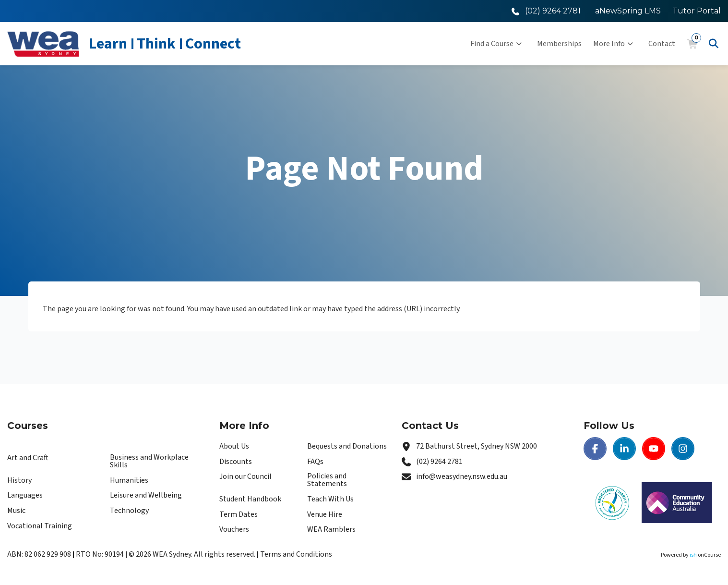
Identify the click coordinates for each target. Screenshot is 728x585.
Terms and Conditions (296, 554)
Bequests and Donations (347, 446)
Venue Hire (325, 514)
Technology (129, 511)
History (19, 480)
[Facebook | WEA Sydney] (595, 449)
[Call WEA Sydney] (546, 11)
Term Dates (239, 514)
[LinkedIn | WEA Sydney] (624, 449)
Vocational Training (40, 526)
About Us (234, 446)
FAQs (315, 462)
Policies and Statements (327, 480)
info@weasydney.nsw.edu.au (462, 476)
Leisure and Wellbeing (146, 495)
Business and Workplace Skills (149, 461)
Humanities (129, 480)
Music (16, 511)
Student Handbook (250, 499)
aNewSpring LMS (628, 11)
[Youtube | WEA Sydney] (654, 449)
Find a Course (496, 44)
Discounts (236, 462)
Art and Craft (28, 458)
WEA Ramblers (331, 529)
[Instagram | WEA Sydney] (683, 449)
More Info (613, 44)
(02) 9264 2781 (439, 462)
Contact (662, 44)
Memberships (559, 44)
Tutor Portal (697, 11)
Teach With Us (330, 499)
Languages (25, 495)
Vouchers (234, 529)
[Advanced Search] (714, 44)
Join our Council (245, 476)
